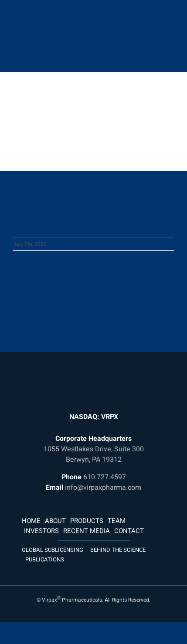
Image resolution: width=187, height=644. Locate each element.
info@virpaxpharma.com (103, 488)
